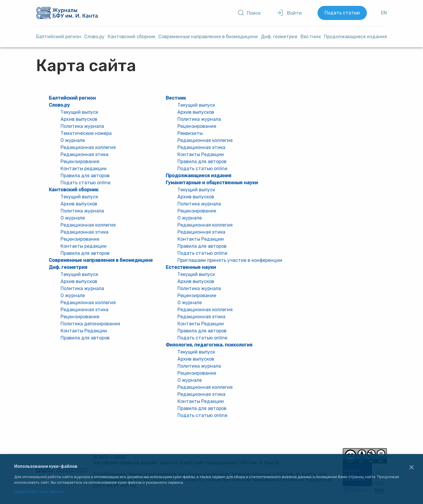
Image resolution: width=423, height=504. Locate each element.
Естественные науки (191, 267)
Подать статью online (85, 183)
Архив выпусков (79, 119)
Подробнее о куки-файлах (39, 492)
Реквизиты (190, 133)
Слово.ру (94, 37)
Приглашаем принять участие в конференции (230, 260)
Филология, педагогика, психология (209, 345)
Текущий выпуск (79, 112)
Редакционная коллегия (88, 147)
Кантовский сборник (132, 37)
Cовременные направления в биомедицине (208, 37)
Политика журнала (82, 126)
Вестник (176, 98)
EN (384, 13)
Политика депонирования (90, 324)
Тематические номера (86, 133)
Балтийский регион (59, 37)
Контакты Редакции (84, 331)
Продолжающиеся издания (355, 37)
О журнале (73, 140)
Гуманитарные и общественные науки (212, 183)
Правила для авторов (85, 176)
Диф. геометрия (279, 37)
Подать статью (342, 13)
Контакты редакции (84, 169)
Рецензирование (80, 161)
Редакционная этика (84, 154)
